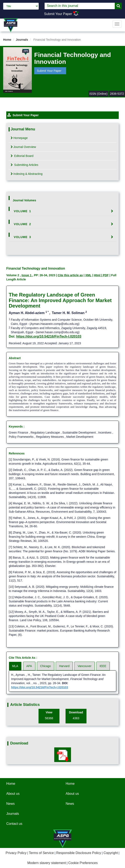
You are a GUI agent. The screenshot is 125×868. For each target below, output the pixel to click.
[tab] (63, 211)
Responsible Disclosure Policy (79, 853)
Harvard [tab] (64, 666)
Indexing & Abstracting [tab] (27, 174)
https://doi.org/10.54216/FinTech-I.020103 (49, 336)
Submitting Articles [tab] (24, 165)
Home (7, 40)
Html (97, 275)
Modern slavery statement (46, 863)
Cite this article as (70, 275)
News (10, 804)
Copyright (111, 853)
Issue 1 (27, 275)
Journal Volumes (24, 200)
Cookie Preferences (83, 863)
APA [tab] (29, 666)
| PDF (105, 275)
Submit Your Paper (58, 14)
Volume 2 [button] (23, 224)
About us (13, 794)
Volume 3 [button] (23, 237)
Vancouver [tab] (85, 666)
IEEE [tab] (103, 666)
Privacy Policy (16, 853)
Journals (22, 40)
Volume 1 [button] (23, 211)
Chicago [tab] (46, 666)
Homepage (19, 138)
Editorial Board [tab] (22, 156)
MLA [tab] (15, 666)
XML (88, 275)
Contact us (14, 824)
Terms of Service (41, 853)
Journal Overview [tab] (23, 147)
